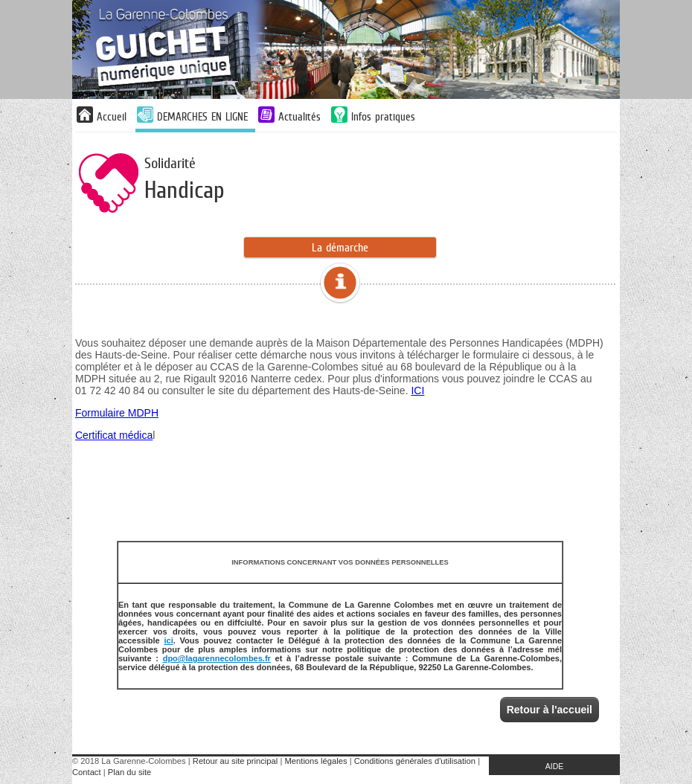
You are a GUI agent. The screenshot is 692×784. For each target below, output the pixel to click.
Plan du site (129, 772)
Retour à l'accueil (550, 710)
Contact (87, 772)
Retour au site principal (235, 761)
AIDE (555, 766)
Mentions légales (316, 761)
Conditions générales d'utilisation (415, 761)
